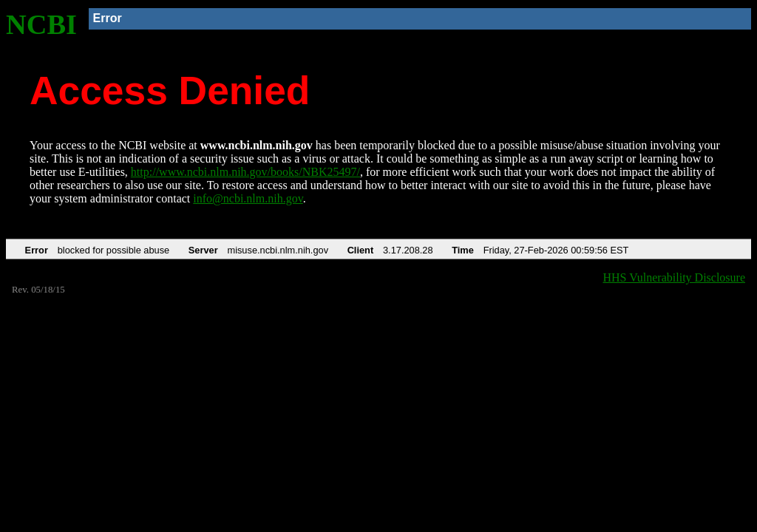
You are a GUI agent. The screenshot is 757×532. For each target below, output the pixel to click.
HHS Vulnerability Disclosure (675, 277)
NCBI (41, 24)
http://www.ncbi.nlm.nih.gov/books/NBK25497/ (245, 172)
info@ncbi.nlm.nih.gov (248, 198)
